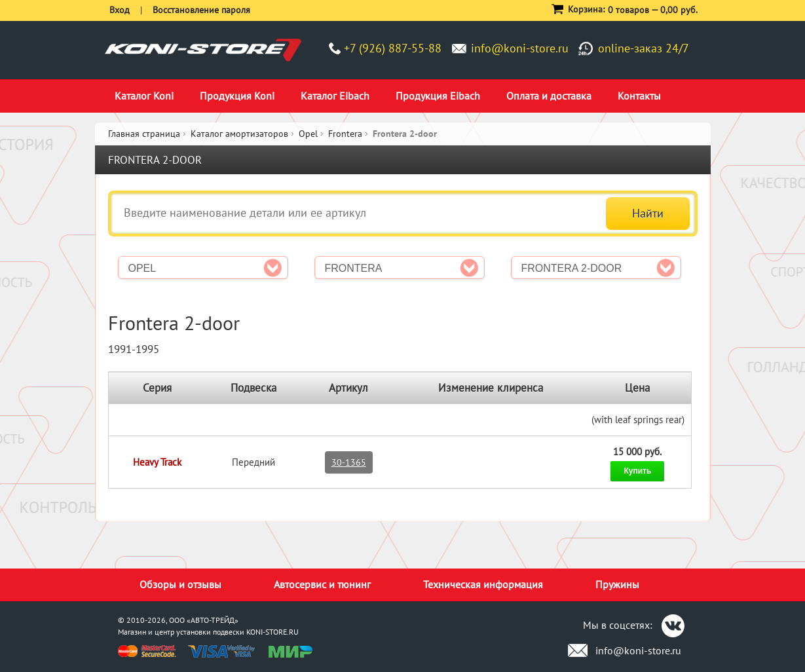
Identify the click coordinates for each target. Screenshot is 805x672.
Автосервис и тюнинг (322, 584)
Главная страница (144, 134)
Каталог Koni (144, 96)
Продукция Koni (237, 96)
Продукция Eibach (438, 96)
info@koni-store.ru (520, 48)
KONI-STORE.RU (272, 632)
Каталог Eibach (335, 96)
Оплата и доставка (549, 96)
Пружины (617, 584)
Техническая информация (483, 584)
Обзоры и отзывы (180, 584)
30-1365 (349, 462)
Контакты (639, 96)
